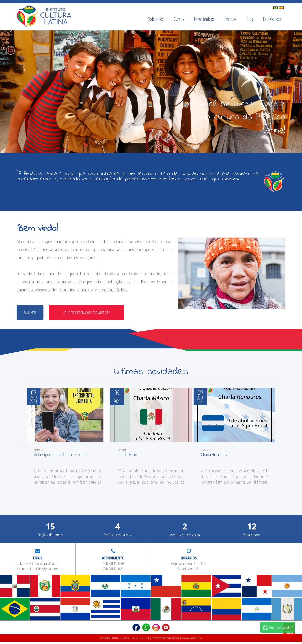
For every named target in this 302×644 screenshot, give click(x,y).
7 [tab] (161, 499)
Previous (23, 445)
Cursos (179, 19)
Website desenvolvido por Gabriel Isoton (188, 640)
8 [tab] (168, 499)
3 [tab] (134, 499)
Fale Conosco (273, 19)
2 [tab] (127, 499)
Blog (250, 19)
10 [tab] (181, 499)
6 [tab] (154, 499)
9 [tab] (175, 499)
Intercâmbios (204, 19)
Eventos (230, 19)
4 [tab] (141, 499)
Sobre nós (156, 19)
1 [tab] (121, 499)
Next (279, 445)
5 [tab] (148, 499)
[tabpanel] (68, 440)
